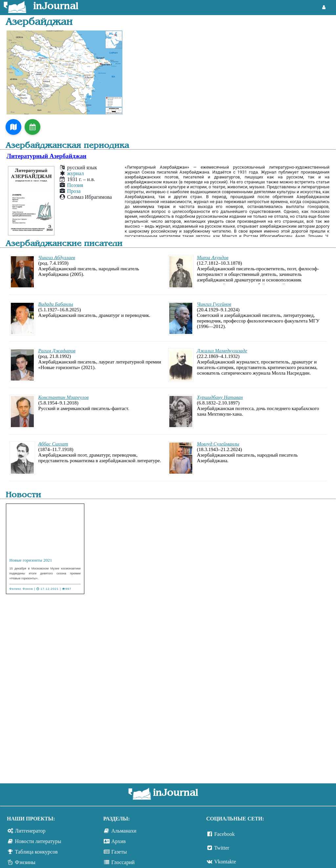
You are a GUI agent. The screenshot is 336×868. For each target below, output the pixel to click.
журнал (76, 173)
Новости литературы (38, 841)
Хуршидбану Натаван (220, 397)
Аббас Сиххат (53, 444)
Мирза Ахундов (213, 258)
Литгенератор (30, 831)
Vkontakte (225, 862)
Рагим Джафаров (57, 351)
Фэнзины (25, 862)
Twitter (222, 848)
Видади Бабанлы (56, 304)
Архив (118, 841)
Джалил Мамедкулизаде (222, 351)
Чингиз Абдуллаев (57, 258)
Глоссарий (123, 862)
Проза (74, 191)
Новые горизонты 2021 (31, 560)
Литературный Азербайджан (46, 156)
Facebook (224, 834)
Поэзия (75, 185)
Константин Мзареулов (63, 397)
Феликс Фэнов (21, 589)
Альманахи (124, 831)
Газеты (119, 852)
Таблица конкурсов (36, 852)
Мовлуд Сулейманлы (218, 444)
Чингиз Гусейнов (214, 304)
